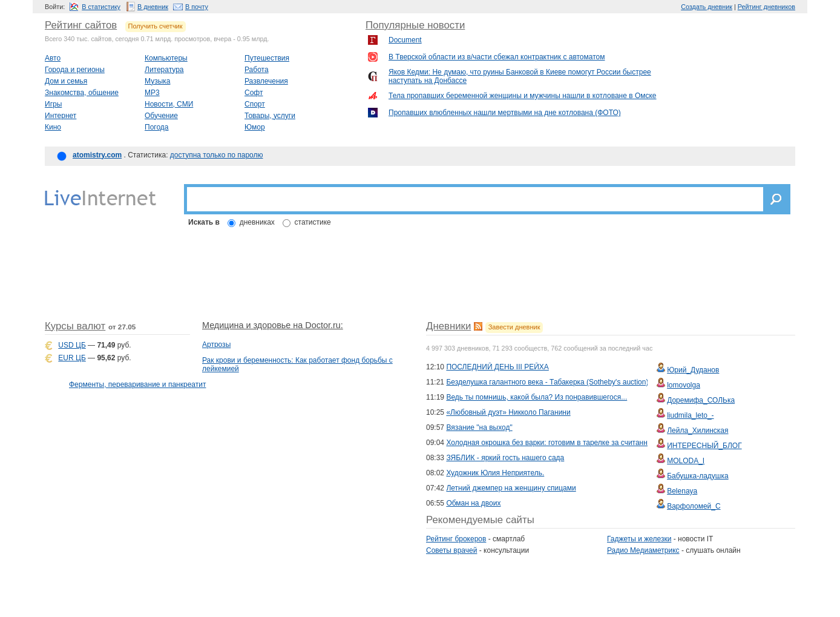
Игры (53, 104)
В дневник (153, 7)
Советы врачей (451, 550)
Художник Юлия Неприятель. (495, 473)
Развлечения (266, 81)
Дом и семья (66, 81)
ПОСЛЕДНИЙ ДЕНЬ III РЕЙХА (497, 367)
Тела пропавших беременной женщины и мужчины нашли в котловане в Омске (523, 96)
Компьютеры (166, 58)
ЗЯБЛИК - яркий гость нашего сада (505, 458)
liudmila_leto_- (690, 415)
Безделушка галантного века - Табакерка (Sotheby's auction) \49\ (554, 382)
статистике (313, 222)
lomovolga (684, 385)
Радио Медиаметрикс (643, 550)
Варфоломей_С (694, 506)
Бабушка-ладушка (697, 476)
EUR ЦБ (72, 358)
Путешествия (267, 58)
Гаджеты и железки (639, 539)
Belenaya (682, 491)
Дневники (448, 326)
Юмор (255, 127)
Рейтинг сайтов (81, 25)
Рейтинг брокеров (456, 539)
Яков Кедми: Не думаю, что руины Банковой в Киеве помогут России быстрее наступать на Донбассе (520, 76)
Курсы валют (75, 326)
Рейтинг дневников (766, 7)
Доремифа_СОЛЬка (701, 400)
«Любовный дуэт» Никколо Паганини (508, 412)
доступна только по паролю (217, 155)
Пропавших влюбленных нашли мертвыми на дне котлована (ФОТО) (505, 113)
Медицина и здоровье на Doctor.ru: (273, 325)
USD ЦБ (72, 345)
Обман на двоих (473, 503)
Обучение (161, 116)
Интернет (61, 116)
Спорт (255, 104)
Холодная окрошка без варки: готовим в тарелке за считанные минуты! (566, 443)
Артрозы (216, 345)
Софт (254, 93)
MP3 (152, 93)
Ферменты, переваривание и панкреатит (137, 384)
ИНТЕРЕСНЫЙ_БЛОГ (704, 446)
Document (405, 40)
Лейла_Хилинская (697, 431)
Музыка (157, 81)
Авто (53, 58)
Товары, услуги (270, 116)
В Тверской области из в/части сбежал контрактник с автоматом (497, 57)
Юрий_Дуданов (693, 370)
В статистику (101, 7)
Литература (164, 70)
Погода (157, 127)
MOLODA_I (686, 461)
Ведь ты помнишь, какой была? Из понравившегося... (536, 397)
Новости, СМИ (169, 104)
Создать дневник (707, 7)
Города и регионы (75, 70)
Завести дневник (514, 327)
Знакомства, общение (82, 93)
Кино (53, 127)
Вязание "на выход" (479, 427)
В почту (197, 7)
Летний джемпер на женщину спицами (511, 488)
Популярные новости (415, 25)
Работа (257, 70)
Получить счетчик (156, 26)
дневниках (257, 222)
